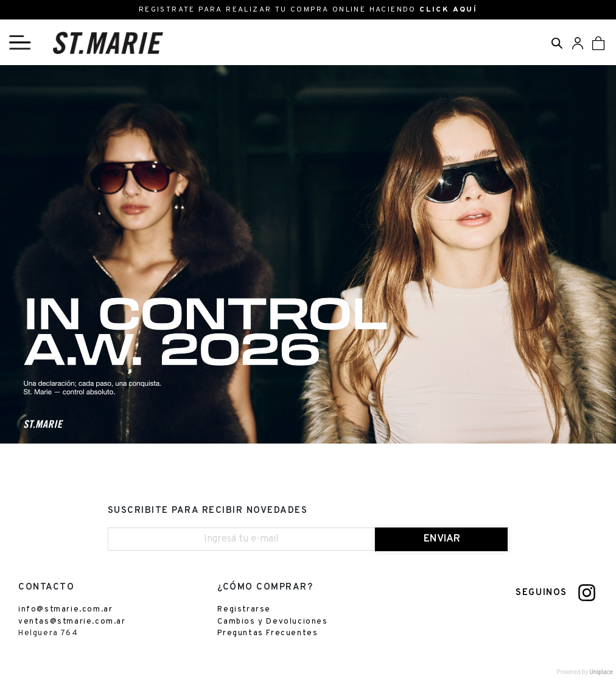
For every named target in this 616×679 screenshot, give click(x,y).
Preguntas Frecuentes (268, 633)
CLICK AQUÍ (448, 10)
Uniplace (601, 672)
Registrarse (244, 610)
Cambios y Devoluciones (272, 622)
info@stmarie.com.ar (65, 610)
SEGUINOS (541, 593)
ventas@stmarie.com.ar (72, 622)
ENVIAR (442, 539)
